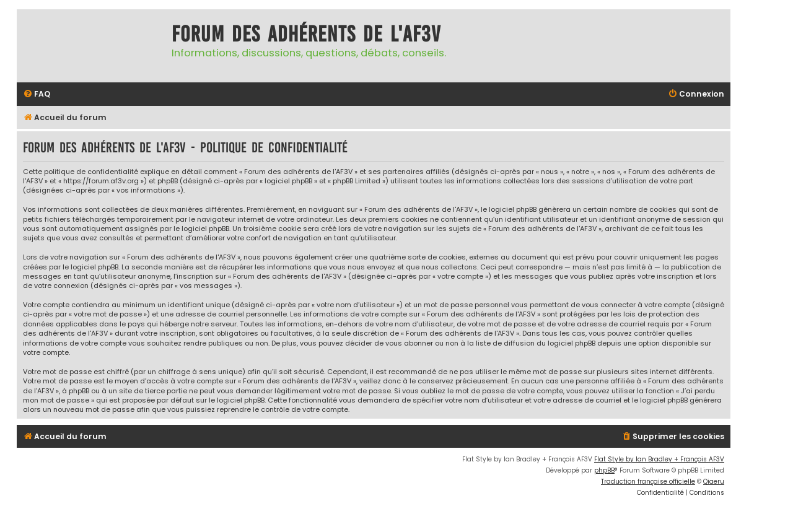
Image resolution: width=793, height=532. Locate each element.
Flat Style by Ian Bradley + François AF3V (659, 459)
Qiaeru (714, 482)
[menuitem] (37, 94)
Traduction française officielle (648, 482)
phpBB (604, 470)
